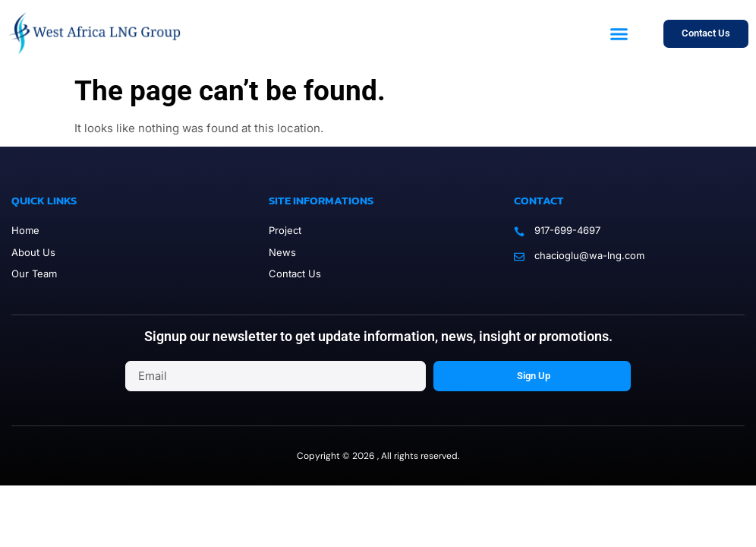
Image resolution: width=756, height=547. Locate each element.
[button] (619, 34)
